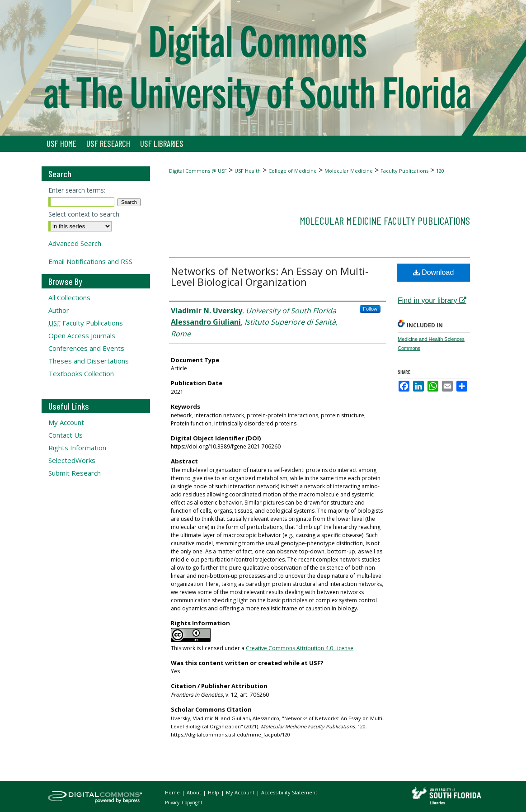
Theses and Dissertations (89, 361)
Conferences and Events (86, 348)
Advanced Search (75, 243)
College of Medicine (293, 171)
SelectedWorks (72, 460)
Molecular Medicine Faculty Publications (385, 220)
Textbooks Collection (81, 373)
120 (440, 171)
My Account (66, 422)
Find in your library (432, 300)
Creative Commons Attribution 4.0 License (300, 648)
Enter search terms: (77, 190)
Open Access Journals (82, 335)
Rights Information (77, 448)
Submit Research (75, 473)
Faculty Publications (404, 171)
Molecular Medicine (349, 171)
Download (434, 272)
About (195, 792)
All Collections (69, 297)
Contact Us (66, 435)
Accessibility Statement (289, 792)
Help (214, 792)
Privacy (173, 803)
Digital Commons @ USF (198, 171)
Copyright (192, 803)
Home (173, 792)
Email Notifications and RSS (90, 261)
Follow (370, 309)
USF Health (248, 171)
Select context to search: (85, 214)
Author (59, 310)
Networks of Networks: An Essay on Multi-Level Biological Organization (270, 276)
